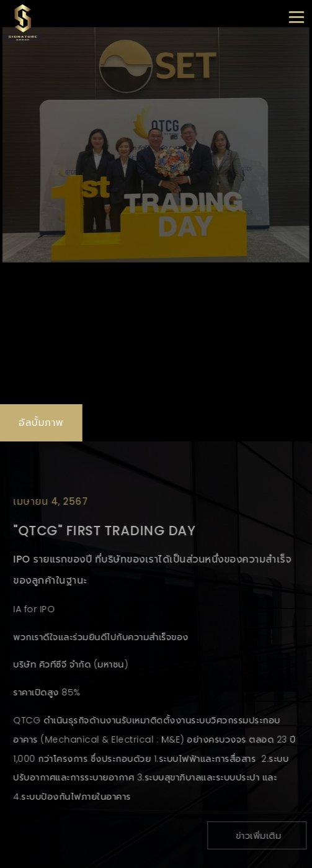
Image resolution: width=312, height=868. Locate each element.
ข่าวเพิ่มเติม (261, 836)
